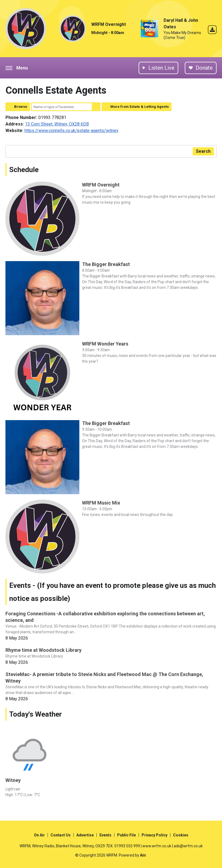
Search (96, 107)
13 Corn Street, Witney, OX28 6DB (57, 124)
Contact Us (61, 835)
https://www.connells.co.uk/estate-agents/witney (71, 131)
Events (105, 835)
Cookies (181, 835)
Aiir (143, 855)
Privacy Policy (154, 835)
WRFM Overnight (109, 24)
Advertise (85, 835)
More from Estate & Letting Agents (140, 107)
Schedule (24, 170)
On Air (39, 835)
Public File (126, 835)
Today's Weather (36, 714)
